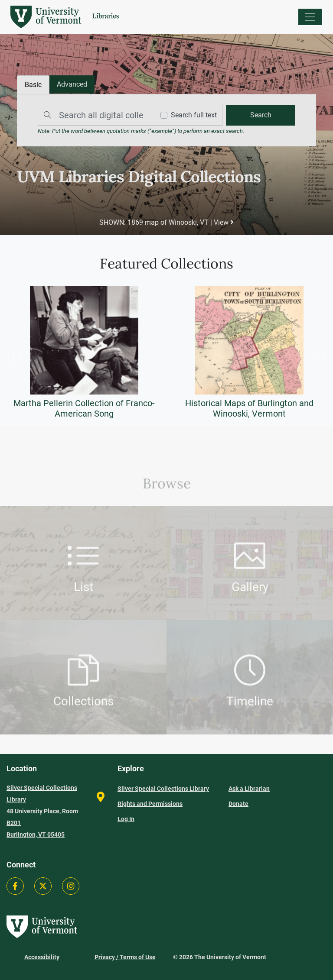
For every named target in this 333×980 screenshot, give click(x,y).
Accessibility (42, 957)
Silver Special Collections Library (163, 789)
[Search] (94, 115)
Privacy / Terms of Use (125, 957)
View (224, 222)
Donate (238, 804)
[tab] (72, 84)
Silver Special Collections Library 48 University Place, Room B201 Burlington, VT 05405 (42, 811)
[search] (261, 115)
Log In (126, 819)
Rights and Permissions (150, 804)
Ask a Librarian (249, 789)
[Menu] (310, 17)
